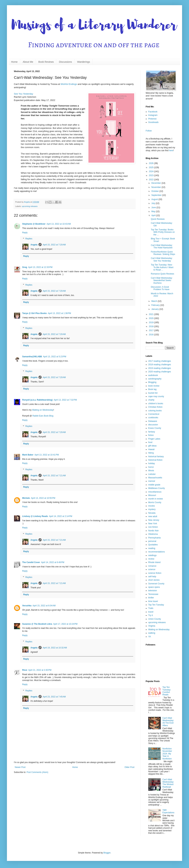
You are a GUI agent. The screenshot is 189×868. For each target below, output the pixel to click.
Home (14, 62)
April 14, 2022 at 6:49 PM (53, 562)
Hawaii (151, 449)
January (155, 309)
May (154, 211)
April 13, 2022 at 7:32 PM (65, 400)
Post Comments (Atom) (37, 772)
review (151, 559)
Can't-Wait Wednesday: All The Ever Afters (168, 722)
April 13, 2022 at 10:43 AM (59, 224)
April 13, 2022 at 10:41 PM (47, 455)
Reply (25, 233)
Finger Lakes (154, 439)
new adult (153, 516)
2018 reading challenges (160, 365)
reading (152, 548)
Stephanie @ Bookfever (34, 224)
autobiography (155, 379)
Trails (151, 608)
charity (151, 400)
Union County (155, 619)
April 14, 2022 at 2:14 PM (61, 516)
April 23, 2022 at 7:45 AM (54, 697)
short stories (154, 580)
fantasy (152, 432)
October (155, 191)
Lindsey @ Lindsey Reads (35, 516)
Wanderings (84, 62)
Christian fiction (155, 407)
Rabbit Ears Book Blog (43, 416)
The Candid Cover (31, 562)
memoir (152, 481)
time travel (153, 601)
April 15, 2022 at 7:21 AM (54, 476)
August (155, 199)
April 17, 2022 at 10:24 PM (65, 624)
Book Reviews (46, 62)
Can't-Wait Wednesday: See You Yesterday (162, 259)
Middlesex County (156, 488)
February (156, 305)
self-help (152, 577)
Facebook (153, 112)
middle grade (154, 485)
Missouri (152, 495)
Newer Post (20, 767)
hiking (151, 453)
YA (150, 637)
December (156, 183)
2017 (152, 330)
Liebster (152, 474)
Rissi (25, 670)
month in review (156, 499)
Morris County (155, 502)
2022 (152, 180)
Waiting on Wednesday (43, 410)
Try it (151, 615)
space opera (154, 587)
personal (152, 541)
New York (153, 524)
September (157, 195)
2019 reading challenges (160, 368)
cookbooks (153, 418)
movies (152, 506)
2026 (152, 163)
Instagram (153, 115)
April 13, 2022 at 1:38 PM (59, 313)
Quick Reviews (158, 219)
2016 (152, 335)
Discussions (65, 62)
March (155, 301)
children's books (156, 404)
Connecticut (154, 414)
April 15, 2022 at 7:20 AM (54, 245)
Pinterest (152, 119)
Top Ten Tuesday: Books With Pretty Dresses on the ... (163, 232)
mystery (152, 509)
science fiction (155, 573)
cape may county (156, 396)
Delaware (153, 421)
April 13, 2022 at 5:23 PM (55, 357)
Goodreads (153, 122)
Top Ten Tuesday (156, 605)
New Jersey (154, 520)
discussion (153, 425)
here (171, 150)
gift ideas (152, 446)
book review (154, 386)
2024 (152, 171)
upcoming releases (30, 206)
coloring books (155, 411)
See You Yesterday (23, 94)
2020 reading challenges (160, 372)
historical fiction (155, 460)
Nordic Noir (153, 531)
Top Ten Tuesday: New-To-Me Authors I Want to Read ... (162, 267)
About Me (28, 62)
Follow (149, 131)
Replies (29, 239)
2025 (152, 167)
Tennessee (153, 594)
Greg (25, 267)
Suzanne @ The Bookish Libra (37, 624)
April (154, 215)
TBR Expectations (168, 811)
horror (151, 467)
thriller (151, 598)
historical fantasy (156, 457)
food (150, 442)
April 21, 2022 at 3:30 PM (40, 670)
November (156, 187)
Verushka (27, 606)
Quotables (153, 545)
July (154, 203)
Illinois (151, 471)
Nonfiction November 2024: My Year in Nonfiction (167, 754)
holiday (152, 463)
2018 (152, 326)
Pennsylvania (154, 538)
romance (152, 566)
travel (151, 612)
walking (152, 633)
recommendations (156, 552)
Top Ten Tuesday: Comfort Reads (167, 691)
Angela (34, 245)
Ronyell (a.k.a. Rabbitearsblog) (37, 400)
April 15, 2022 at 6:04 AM (44, 606)
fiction (151, 435)
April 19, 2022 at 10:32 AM (55, 648)
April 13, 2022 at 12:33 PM (40, 267)
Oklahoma (153, 534)
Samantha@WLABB (32, 357)
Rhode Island (154, 562)
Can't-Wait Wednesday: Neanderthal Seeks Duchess (162, 280)
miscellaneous (155, 492)
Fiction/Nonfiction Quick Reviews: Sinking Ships (163, 253)
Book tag (152, 389)
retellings (152, 555)
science (152, 569)
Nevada (152, 513)
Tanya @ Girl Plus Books (35, 313)
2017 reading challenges (160, 361)
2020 (152, 318)
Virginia (152, 626)
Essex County (155, 428)
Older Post (129, 767)
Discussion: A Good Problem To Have (160, 288)
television (153, 591)
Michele (26, 498)
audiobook (153, 375)
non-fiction (153, 527)
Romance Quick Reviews (162, 274)
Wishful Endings (69, 84)
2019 (152, 322)
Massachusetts (155, 478)
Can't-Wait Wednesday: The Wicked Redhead (168, 783)
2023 (152, 175)
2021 (152, 314)
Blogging (152, 382)
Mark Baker (28, 455)
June (154, 207)
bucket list (153, 393)
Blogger (107, 853)
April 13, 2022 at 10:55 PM (43, 498)
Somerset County (156, 584)
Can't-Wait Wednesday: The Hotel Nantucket (162, 246)
